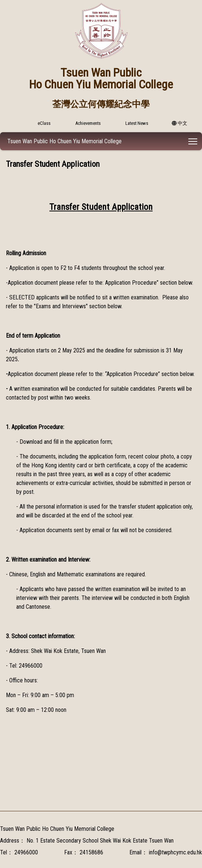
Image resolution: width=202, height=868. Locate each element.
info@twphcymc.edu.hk (175, 852)
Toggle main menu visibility (193, 140)
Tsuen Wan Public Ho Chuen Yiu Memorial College (65, 141)
